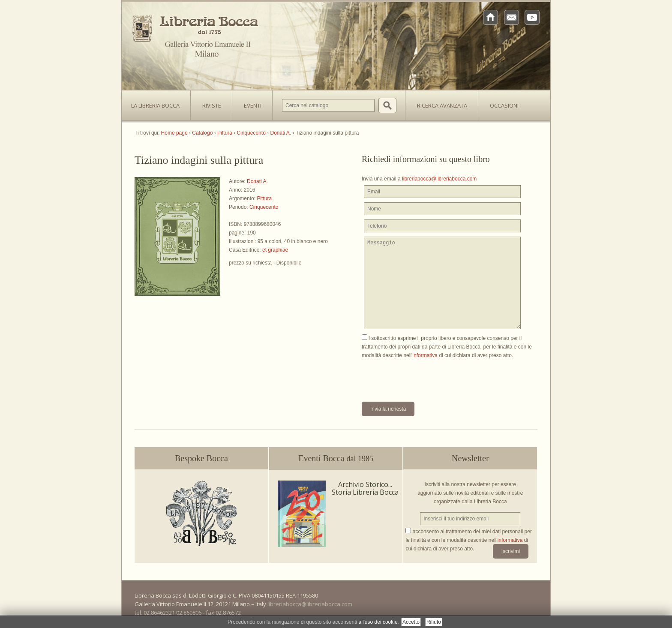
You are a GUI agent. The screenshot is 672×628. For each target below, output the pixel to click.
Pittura (264, 198)
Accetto (411, 622)
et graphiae (275, 250)
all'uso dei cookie (378, 622)
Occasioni (504, 105)
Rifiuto (434, 622)
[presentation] (427, 376)
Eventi (253, 105)
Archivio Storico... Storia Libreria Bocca (365, 488)
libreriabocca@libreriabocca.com (439, 179)
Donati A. (257, 181)
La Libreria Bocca (159, 103)
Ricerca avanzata (442, 105)
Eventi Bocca (336, 458)
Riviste (210, 103)
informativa (425, 355)
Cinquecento (264, 207)
